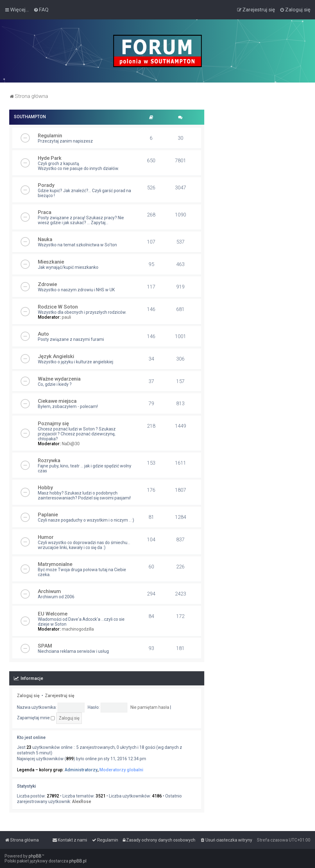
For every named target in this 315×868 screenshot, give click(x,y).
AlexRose (82, 801)
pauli (66, 317)
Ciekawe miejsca (57, 401)
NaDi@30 (71, 444)
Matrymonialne (55, 564)
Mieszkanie (51, 262)
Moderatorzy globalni (121, 770)
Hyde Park (50, 158)
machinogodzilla (78, 629)
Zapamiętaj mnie (36, 718)
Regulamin (50, 135)
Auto (43, 334)
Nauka (45, 239)
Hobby (45, 487)
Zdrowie (47, 284)
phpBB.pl (78, 861)
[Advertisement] (260, 148)
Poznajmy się (53, 423)
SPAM (45, 646)
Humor (46, 537)
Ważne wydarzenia (59, 379)
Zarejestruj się (60, 696)
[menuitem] (41, 10)
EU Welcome (53, 614)
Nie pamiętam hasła (150, 707)
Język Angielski (56, 356)
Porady (46, 185)
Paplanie (48, 515)
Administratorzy (81, 770)
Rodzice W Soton (58, 307)
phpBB (35, 856)
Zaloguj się (28, 696)
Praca (45, 212)
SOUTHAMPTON (30, 117)
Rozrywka (49, 460)
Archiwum (49, 591)
